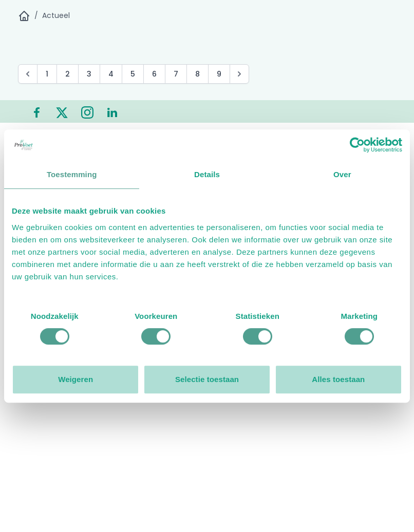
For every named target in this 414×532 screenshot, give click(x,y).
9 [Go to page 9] (219, 74)
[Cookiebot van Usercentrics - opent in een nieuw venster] (357, 145)
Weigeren (76, 379)
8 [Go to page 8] (197, 74)
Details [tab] (207, 174)
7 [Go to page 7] (176, 74)
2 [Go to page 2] (68, 74)
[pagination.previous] (28, 74)
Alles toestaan (338, 379)
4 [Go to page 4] (111, 74)
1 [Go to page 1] (47, 74)
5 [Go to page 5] (133, 74)
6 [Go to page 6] (154, 74)
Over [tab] (342, 174)
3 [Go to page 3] (89, 74)
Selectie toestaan (207, 379)
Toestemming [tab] (72, 174)
